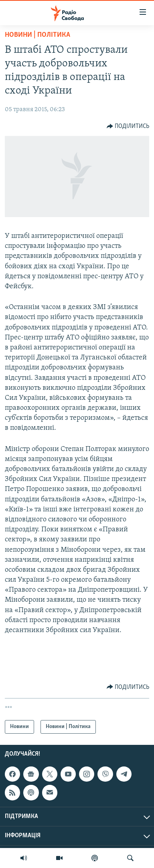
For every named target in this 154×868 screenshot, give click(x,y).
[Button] (128, 126)
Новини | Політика (37, 35)
